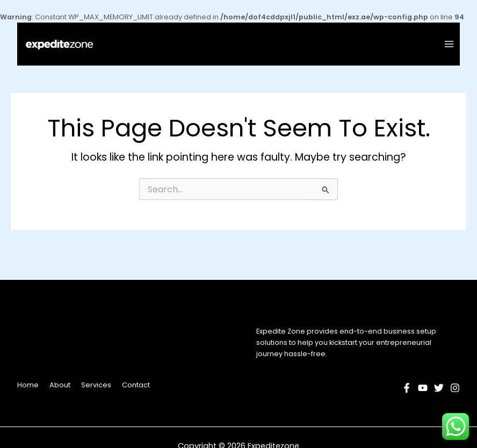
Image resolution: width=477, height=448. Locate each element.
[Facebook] (407, 388)
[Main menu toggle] (449, 44)
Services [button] (96, 385)
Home (28, 385)
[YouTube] (423, 388)
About (60, 385)
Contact (136, 385)
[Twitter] (439, 388)
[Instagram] (455, 388)
